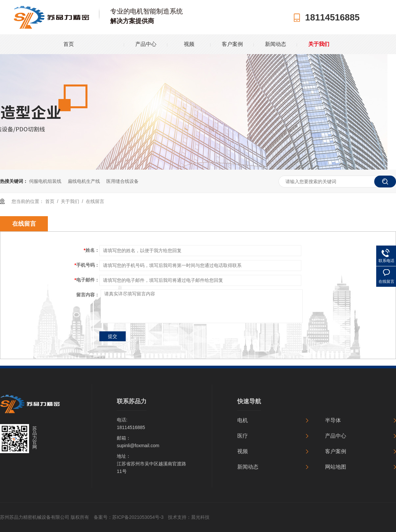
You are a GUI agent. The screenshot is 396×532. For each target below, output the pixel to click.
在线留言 (95, 201)
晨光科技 (200, 517)
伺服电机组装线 (45, 181)
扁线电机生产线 (84, 181)
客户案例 (232, 44)
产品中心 (146, 44)
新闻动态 (276, 44)
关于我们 (319, 44)
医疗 (243, 436)
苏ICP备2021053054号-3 (138, 517)
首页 (69, 44)
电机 (243, 420)
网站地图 (336, 467)
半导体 (333, 420)
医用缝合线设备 (122, 181)
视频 (189, 44)
